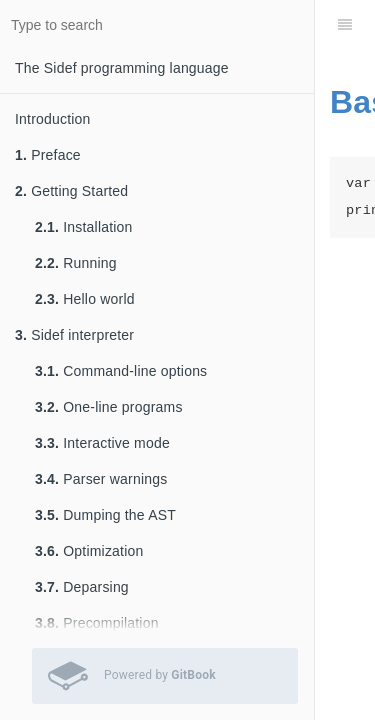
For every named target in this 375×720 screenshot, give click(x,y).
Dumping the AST (105, 515)
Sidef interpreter (74, 335)
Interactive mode (102, 443)
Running (76, 263)
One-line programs (109, 407)
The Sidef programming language (122, 68)
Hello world (85, 299)
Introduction (53, 119)
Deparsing (82, 587)
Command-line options (121, 371)
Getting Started (71, 191)
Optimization (89, 551)
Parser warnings (101, 479)
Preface (48, 155)
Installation (84, 227)
